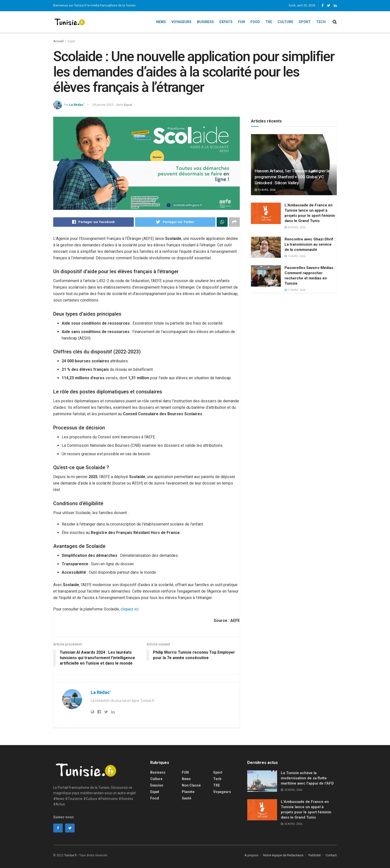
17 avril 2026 (295, 290)
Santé (187, 798)
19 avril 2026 (295, 256)
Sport (305, 22)
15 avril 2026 (265, 190)
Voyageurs (181, 22)
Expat (71, 41)
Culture (285, 22)
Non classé (191, 785)
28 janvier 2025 (103, 105)
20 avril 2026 (295, 227)
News (161, 22)
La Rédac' (77, 105)
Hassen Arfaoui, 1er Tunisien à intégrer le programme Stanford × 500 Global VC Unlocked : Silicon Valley (292, 177)
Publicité (315, 855)
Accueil (58, 41)
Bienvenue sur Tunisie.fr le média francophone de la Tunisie (94, 5)
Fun (242, 22)
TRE (269, 22)
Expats (226, 22)
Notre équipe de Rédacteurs (283, 855)
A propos (251, 855)
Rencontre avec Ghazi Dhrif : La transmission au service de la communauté (310, 244)
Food (255, 22)
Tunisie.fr (71, 855)
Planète (188, 792)
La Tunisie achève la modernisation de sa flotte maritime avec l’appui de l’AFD (307, 778)
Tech (321, 22)
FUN (185, 772)
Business (205, 22)
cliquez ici (129, 609)
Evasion (157, 785)
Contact (331, 855)
